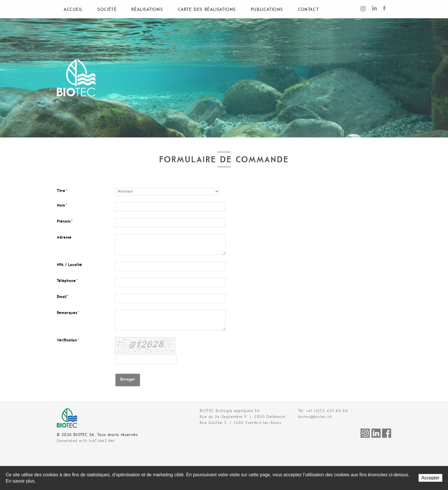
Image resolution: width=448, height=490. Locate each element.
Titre (62, 191)
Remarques (68, 313)
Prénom (65, 222)
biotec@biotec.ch (315, 417)
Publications (267, 10)
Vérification (68, 340)
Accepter (430, 478)
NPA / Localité (69, 265)
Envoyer (128, 380)
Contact (308, 10)
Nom (62, 206)
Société (107, 10)
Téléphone (67, 281)
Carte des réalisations (207, 10)
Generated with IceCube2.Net (86, 441)
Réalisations (147, 10)
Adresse (64, 238)
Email (63, 297)
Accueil (73, 10)
